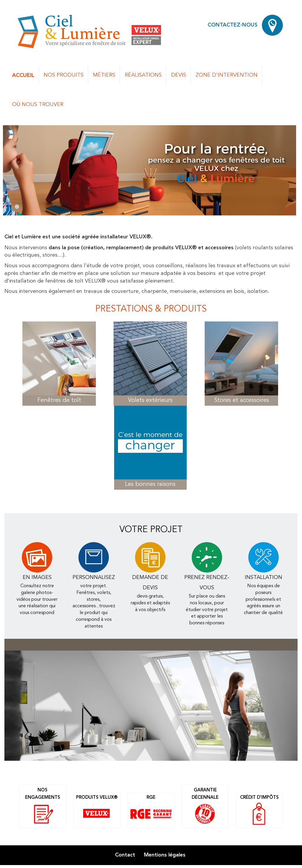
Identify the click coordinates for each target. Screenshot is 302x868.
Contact (125, 855)
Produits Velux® (97, 810)
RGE (151, 810)
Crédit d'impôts (259, 810)
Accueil (23, 75)
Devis (179, 75)
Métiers (104, 75)
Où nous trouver (38, 105)
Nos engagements (43, 807)
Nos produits (64, 75)
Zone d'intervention (226, 75)
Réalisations (143, 75)
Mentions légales (165, 855)
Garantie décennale (205, 807)
